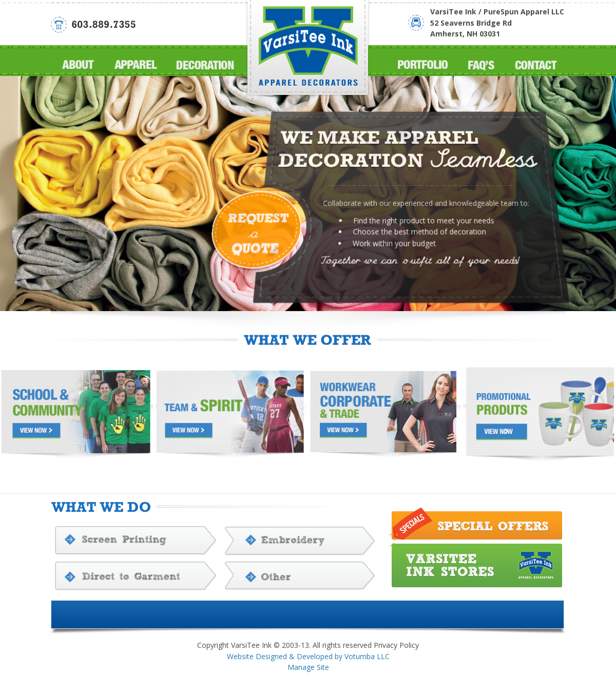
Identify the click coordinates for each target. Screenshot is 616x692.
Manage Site (308, 667)
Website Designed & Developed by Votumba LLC (308, 656)
